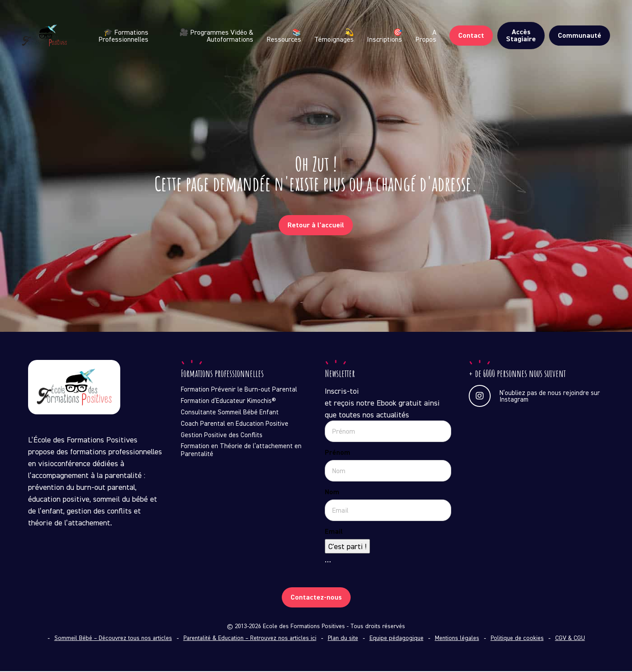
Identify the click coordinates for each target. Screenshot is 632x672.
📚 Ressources (284, 43)
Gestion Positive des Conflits (222, 436)
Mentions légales (457, 639)
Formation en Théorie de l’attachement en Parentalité (241, 451)
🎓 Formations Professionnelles (145, 43)
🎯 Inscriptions (384, 43)
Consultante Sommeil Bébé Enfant (230, 413)
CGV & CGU (570, 639)
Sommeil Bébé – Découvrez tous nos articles (113, 639)
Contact (471, 42)
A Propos (426, 43)
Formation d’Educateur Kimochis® (228, 402)
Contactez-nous (316, 598)
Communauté (580, 42)
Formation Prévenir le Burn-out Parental (239, 390)
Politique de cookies (517, 639)
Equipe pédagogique (397, 639)
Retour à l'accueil (316, 225)
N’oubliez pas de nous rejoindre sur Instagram (534, 397)
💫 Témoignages (334, 43)
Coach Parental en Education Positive (235, 424)
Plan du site (343, 639)
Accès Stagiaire (521, 42)
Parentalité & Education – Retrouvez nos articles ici (250, 639)
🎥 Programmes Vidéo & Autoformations (219, 43)
